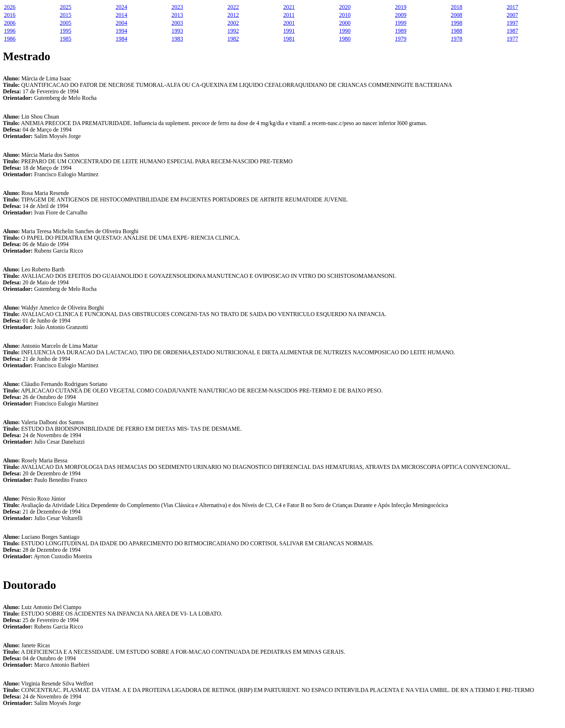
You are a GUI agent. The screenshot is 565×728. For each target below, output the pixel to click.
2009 (401, 15)
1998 (457, 23)
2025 (66, 7)
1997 (512, 23)
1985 (66, 39)
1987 (512, 31)
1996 (10, 31)
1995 (66, 31)
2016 (10, 15)
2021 (289, 7)
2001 (289, 23)
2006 (10, 23)
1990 (345, 31)
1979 (401, 39)
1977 (512, 39)
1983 (177, 39)
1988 (457, 31)
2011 (289, 15)
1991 (289, 31)
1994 (121, 31)
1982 (233, 39)
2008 (457, 15)
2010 (345, 15)
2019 (401, 7)
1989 (401, 31)
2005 (66, 23)
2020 (345, 7)
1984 (121, 39)
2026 (10, 7)
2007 (512, 15)
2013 (177, 15)
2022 (233, 7)
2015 (66, 15)
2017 (512, 7)
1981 (289, 39)
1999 (401, 23)
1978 (457, 39)
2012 (233, 15)
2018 (457, 7)
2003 (177, 23)
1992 (233, 31)
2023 (177, 7)
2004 (121, 23)
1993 (177, 31)
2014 (121, 15)
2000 (345, 23)
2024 (121, 7)
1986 (10, 39)
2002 (233, 23)
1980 (345, 39)
